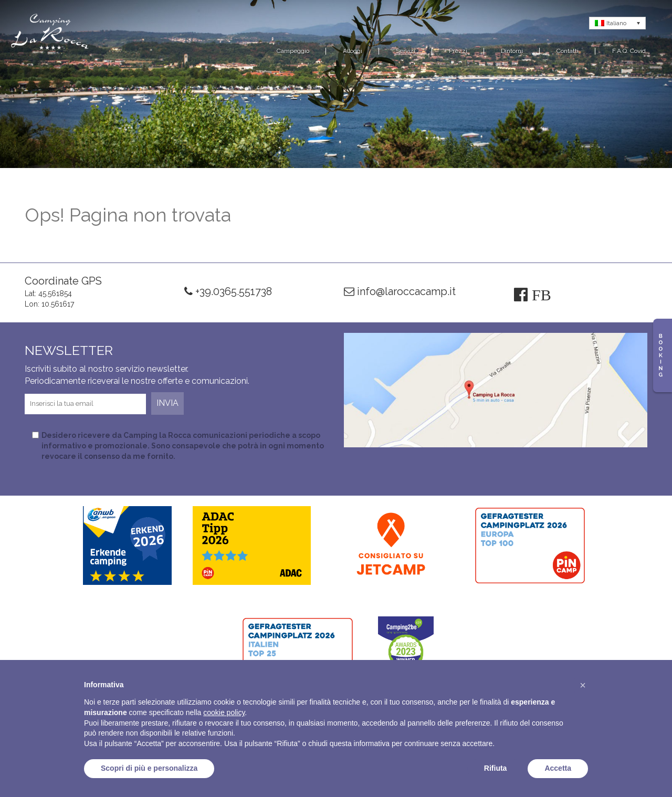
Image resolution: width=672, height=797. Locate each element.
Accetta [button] (558, 768)
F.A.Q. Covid (629, 51)
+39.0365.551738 (228, 291)
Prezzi (458, 51)
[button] (583, 685)
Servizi (406, 51)
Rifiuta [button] (496, 768)
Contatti (568, 51)
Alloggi (353, 51)
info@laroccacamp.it (400, 291)
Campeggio (293, 51)
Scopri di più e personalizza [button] (149, 768)
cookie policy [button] (224, 712)
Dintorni (512, 51)
